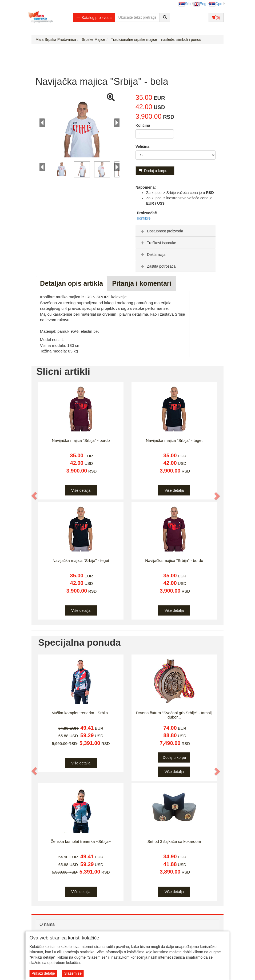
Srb (185, 4)
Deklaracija (152, 255)
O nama (47, 924)
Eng (200, 4)
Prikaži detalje (43, 973)
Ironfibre (144, 218)
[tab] (176, 231)
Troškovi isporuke (158, 243)
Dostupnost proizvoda (161, 231)
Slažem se (73, 973)
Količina (143, 125)
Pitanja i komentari (142, 283)
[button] (34, 496)
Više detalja (81, 490)
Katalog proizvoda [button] (94, 18)
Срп (216, 4)
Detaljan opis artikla (71, 283)
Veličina (142, 146)
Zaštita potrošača (158, 266)
